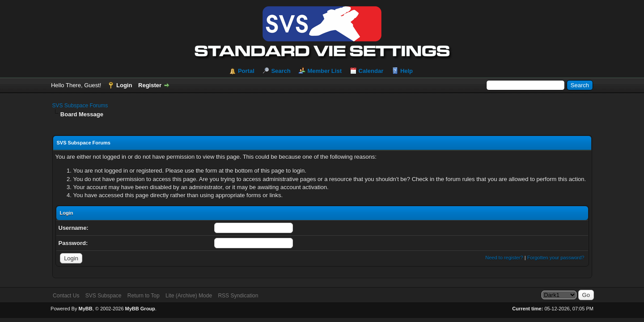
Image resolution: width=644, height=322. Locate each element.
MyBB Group (140, 309)
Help (407, 71)
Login (124, 85)
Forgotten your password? (556, 258)
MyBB (85, 309)
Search (281, 71)
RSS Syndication (238, 296)
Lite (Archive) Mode (189, 296)
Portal (246, 71)
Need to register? (504, 258)
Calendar (371, 71)
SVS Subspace (104, 296)
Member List (324, 71)
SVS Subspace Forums (80, 106)
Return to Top (144, 296)
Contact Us (66, 296)
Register (150, 85)
